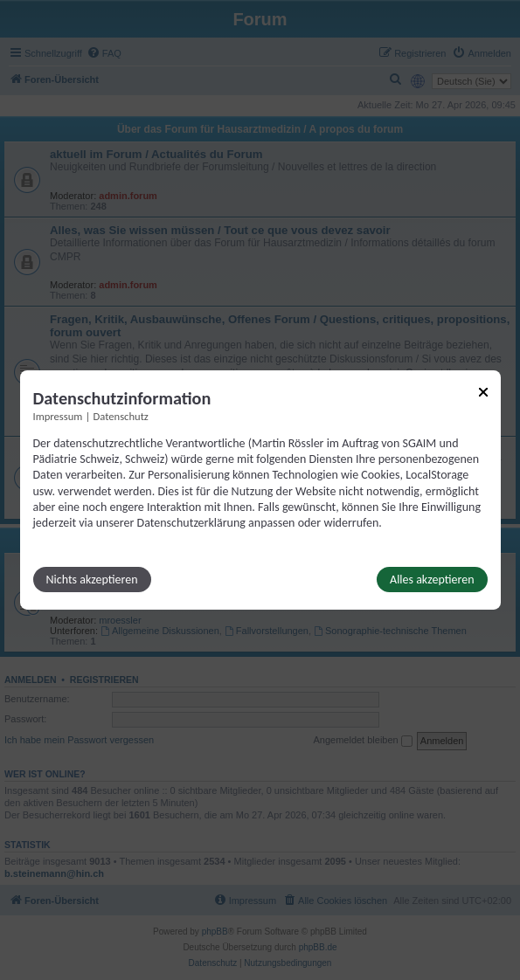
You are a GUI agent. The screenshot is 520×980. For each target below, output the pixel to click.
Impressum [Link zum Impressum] (58, 416)
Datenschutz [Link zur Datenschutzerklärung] (121, 416)
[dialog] (260, 490)
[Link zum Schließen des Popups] (483, 392)
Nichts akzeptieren (92, 580)
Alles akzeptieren (432, 580)
